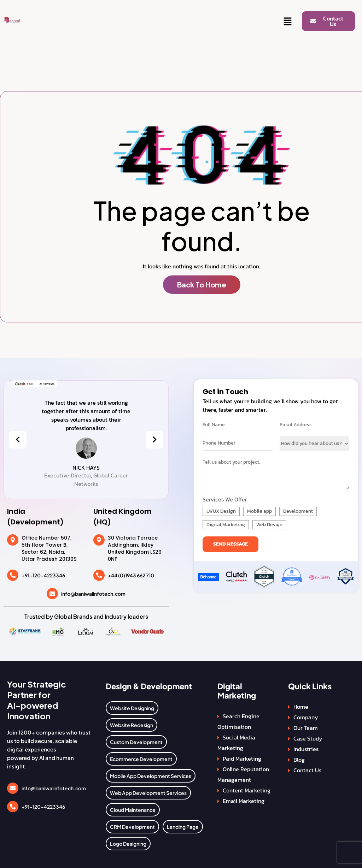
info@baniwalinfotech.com (93, 594)
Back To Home (202, 284)
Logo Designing (128, 844)
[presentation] (18, 440)
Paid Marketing (242, 759)
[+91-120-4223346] (13, 575)
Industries (306, 749)
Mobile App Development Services (151, 776)
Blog (299, 760)
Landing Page (183, 827)
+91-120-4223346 (43, 575)
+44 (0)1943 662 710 (131, 575)
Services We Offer (225, 499)
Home (301, 707)
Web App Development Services (148, 793)
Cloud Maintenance (133, 810)
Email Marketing (244, 801)
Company (306, 717)
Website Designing (132, 708)
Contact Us (307, 770)
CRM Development (132, 827)
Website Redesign (132, 725)
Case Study (308, 738)
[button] (288, 22)
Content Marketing (247, 790)
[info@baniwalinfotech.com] (52, 594)
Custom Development (136, 742)
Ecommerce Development (141, 759)
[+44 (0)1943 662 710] (99, 575)
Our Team (306, 728)
